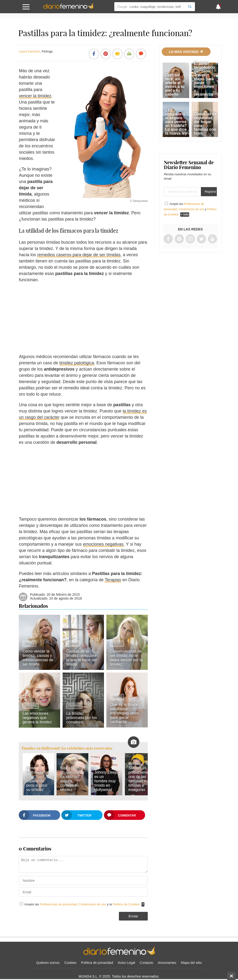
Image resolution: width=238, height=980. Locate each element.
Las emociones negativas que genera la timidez (37, 718)
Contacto (147, 963)
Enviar (133, 916)
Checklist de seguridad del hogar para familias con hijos (205, 124)
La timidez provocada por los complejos (81, 718)
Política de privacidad (97, 963)
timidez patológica (77, 363)
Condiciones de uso (93, 904)
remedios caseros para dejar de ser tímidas (79, 255)
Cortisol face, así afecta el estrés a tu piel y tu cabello (175, 85)
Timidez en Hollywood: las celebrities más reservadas (67, 748)
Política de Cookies (126, 904)
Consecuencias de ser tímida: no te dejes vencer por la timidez (126, 658)
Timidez (29, 644)
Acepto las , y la (82, 904)
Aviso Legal (126, 963)
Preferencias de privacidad (58, 904)
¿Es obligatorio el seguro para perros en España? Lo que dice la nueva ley (176, 122)
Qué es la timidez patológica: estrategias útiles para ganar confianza (125, 713)
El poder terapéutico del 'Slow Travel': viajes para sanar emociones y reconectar (204, 79)
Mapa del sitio (191, 963)
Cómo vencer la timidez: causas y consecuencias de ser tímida (38, 658)
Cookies (70, 963)
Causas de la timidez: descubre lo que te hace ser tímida (81, 658)
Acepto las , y (190, 209)
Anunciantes (167, 963)
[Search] (190, 7)
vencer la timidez (35, 96)
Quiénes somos (48, 963)
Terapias (113, 580)
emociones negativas (103, 544)
